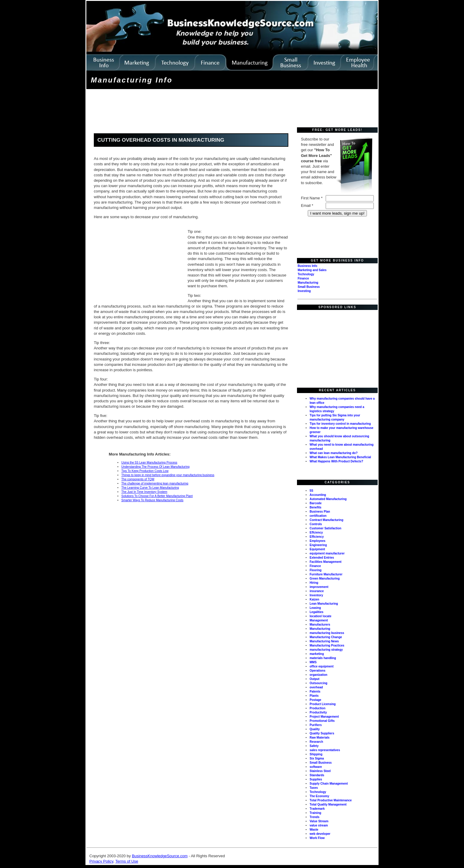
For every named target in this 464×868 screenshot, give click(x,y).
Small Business (309, 287)
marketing (317, 654)
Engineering (318, 545)
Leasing (315, 608)
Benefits (315, 507)
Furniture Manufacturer (326, 574)
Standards (317, 775)
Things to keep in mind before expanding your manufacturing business (168, 475)
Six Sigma (317, 758)
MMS (313, 662)
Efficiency (317, 537)
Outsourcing (318, 683)
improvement (319, 587)
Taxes (314, 788)
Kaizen (314, 599)
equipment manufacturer (327, 553)
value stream (319, 825)
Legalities (316, 612)
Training (315, 813)
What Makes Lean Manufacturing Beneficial (340, 457)
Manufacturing (308, 283)
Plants (314, 696)
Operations (317, 671)
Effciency (316, 532)
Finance (303, 278)
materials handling (323, 658)
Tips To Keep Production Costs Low (145, 471)
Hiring (314, 583)
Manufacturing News (324, 641)
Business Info (307, 266)
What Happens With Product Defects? (336, 461)
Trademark (317, 809)
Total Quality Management (328, 804)
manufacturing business (327, 633)
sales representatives (325, 750)
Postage (315, 700)
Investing (304, 291)
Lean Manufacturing (324, 604)
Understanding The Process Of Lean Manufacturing (155, 467)
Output (314, 679)
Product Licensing (323, 704)
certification (318, 516)
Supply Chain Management (329, 784)
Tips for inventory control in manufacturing (340, 424)
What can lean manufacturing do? (334, 453)
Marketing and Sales (312, 270)
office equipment (321, 666)
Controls (316, 524)
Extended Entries (322, 558)
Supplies (316, 779)
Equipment (317, 549)
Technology (306, 274)
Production (317, 708)
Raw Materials (320, 738)
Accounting (318, 495)
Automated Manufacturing (328, 499)
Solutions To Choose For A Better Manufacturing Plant (157, 496)
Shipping (316, 754)
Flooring (316, 570)
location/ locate (320, 616)
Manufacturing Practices (327, 645)
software (316, 767)
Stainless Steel (320, 771)
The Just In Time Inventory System (144, 492)
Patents (315, 692)
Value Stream (319, 821)
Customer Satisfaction (325, 528)
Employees (317, 541)
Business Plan (320, 512)
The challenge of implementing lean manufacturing (155, 483)
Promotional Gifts (322, 721)
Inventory (316, 595)
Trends (314, 817)
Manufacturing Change (326, 637)
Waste (314, 830)
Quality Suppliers (322, 733)
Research (316, 742)
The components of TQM (138, 479)
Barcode (316, 503)
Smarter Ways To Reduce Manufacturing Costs (152, 500)
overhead (316, 687)
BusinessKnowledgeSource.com (160, 856)
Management (319, 620)
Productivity (318, 712)
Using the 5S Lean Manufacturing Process (149, 463)
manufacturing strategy (326, 650)
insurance (317, 591)
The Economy (319, 796)
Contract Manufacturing (326, 520)
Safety (314, 746)
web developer (320, 834)
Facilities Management (326, 562)
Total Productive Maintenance (331, 800)
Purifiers (316, 725)
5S (311, 491)
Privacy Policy (101, 861)
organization (318, 675)
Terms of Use (127, 861)
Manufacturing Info (132, 80)
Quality (315, 729)
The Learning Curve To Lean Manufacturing (150, 488)
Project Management (324, 717)
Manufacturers (320, 625)
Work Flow (317, 838)
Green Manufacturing (325, 579)
